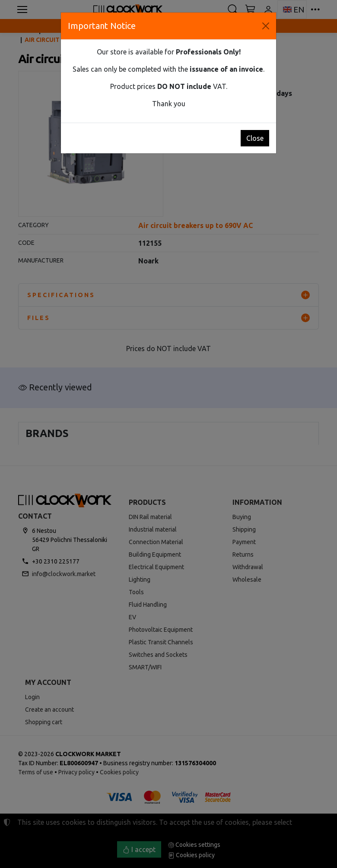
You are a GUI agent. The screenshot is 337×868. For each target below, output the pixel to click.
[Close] (266, 26)
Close (255, 138)
